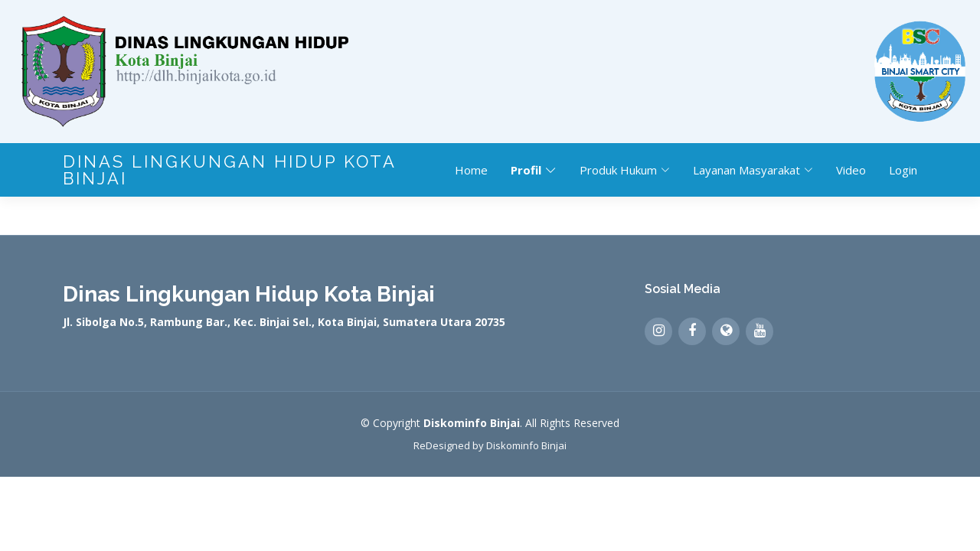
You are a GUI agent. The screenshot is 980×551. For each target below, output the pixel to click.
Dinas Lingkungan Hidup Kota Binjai (229, 170)
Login (903, 170)
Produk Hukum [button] (625, 170)
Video (851, 170)
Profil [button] (534, 170)
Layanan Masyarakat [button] (753, 170)
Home (471, 170)
